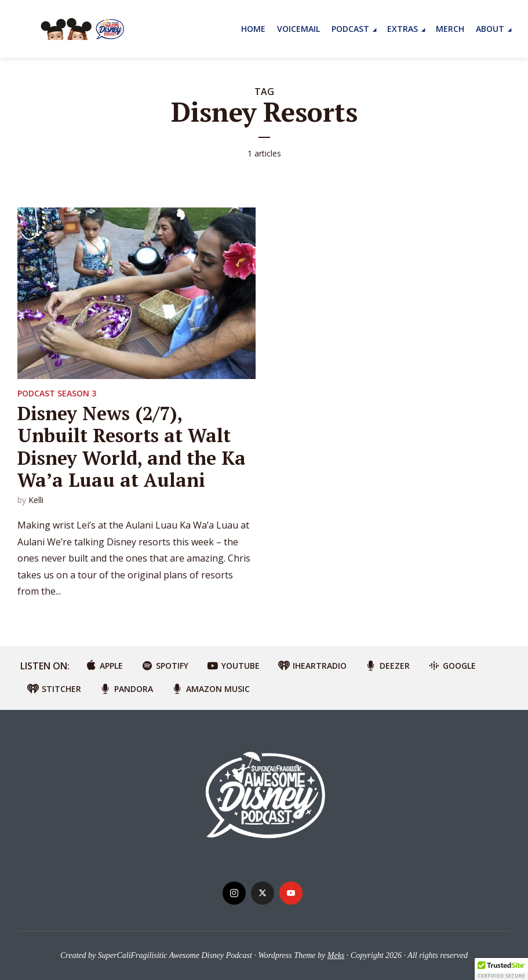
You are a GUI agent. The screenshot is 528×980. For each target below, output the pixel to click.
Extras (403, 29)
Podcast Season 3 (57, 393)
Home (253, 29)
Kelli (36, 500)
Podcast (350, 29)
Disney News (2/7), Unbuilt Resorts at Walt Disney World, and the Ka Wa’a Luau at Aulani (132, 447)
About (490, 29)
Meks (336, 955)
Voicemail (298, 29)
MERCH (450, 29)
